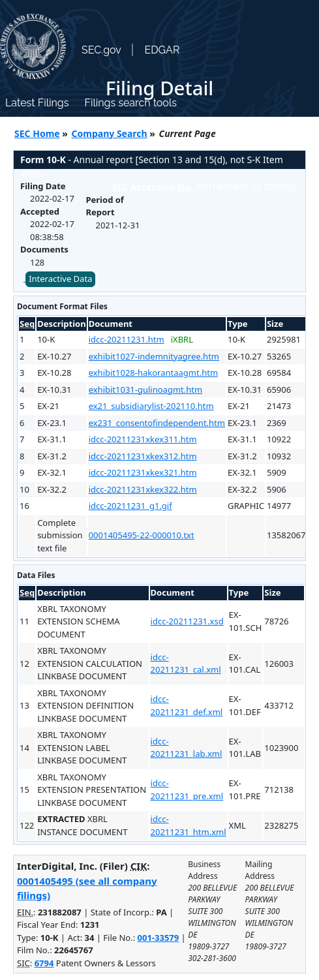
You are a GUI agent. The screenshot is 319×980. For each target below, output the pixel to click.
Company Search (110, 133)
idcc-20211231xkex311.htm (143, 439)
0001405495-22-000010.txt (142, 535)
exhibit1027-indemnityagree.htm (154, 356)
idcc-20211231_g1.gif (130, 506)
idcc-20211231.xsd (187, 621)
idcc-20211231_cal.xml (186, 664)
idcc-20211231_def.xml (187, 705)
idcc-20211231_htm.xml (189, 825)
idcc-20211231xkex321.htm (143, 472)
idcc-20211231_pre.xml (187, 789)
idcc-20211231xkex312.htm (143, 456)
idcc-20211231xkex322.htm (143, 489)
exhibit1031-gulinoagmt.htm (145, 390)
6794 (44, 963)
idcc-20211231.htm (127, 339)
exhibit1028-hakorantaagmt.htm (153, 373)
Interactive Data (60, 279)
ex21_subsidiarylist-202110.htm (151, 406)
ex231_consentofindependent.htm (157, 423)
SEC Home (37, 133)
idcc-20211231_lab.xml (187, 748)
